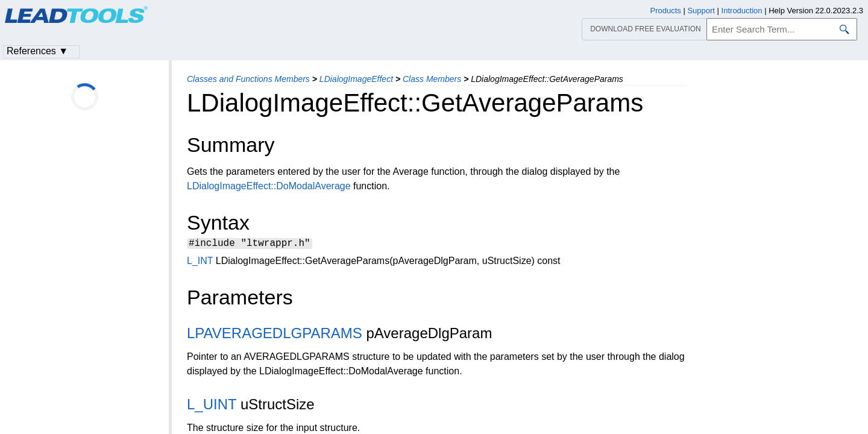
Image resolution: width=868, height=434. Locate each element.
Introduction (742, 11)
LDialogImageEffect (356, 79)
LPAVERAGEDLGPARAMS (275, 335)
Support (701, 11)
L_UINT (212, 406)
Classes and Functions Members (248, 79)
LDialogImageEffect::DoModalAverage (269, 186)
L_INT (200, 263)
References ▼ (37, 51)
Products (666, 11)
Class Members (432, 79)
